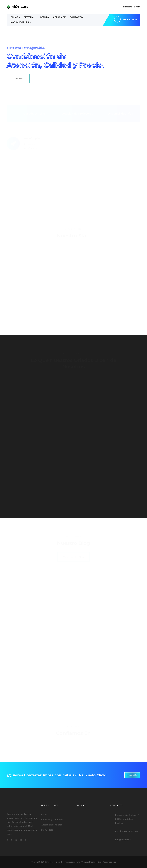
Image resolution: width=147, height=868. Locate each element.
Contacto (76, 17)
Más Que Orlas (20, 22)
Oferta (44, 17)
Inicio (44, 814)
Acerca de (59, 17)
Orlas (14, 17)
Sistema (29, 17)
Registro (128, 7)
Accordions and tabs (52, 825)
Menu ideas (47, 830)
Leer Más (18, 79)
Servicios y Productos (52, 820)
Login (137, 7)
